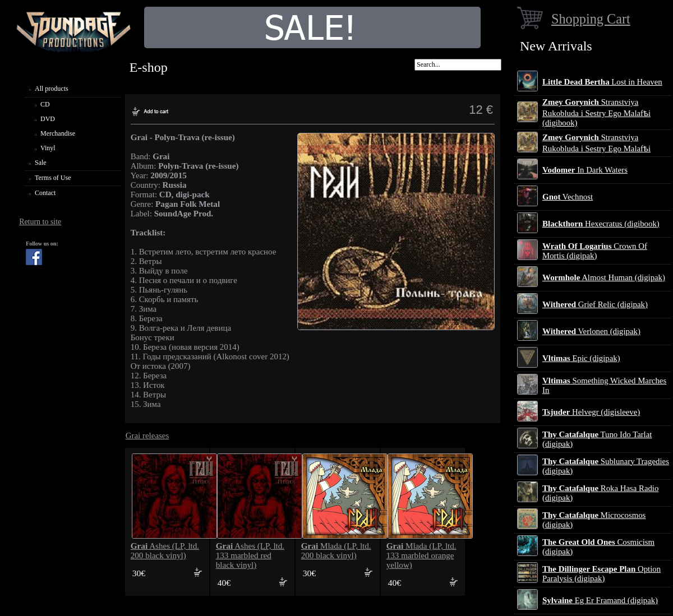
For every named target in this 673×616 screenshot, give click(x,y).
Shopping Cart (591, 19)
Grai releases (147, 436)
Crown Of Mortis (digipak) (595, 251)
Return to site (40, 222)
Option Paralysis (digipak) (601, 574)
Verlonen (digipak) (591, 331)
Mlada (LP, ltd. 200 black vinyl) (336, 551)
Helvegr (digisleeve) (591, 412)
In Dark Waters (585, 170)
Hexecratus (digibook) (601, 224)
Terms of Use (53, 178)
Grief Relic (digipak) (595, 304)
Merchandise (58, 133)
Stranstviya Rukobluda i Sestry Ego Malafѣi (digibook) (596, 112)
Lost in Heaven (602, 82)
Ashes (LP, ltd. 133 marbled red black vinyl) (250, 555)
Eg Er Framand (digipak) (600, 600)
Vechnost (568, 197)
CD (45, 104)
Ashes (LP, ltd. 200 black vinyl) (165, 551)
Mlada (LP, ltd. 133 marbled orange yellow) (421, 555)
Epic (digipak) (581, 358)
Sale (41, 163)
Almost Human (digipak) (604, 277)
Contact (45, 193)
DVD (48, 119)
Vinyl (48, 148)
